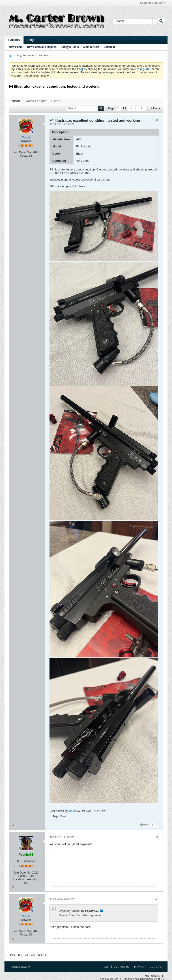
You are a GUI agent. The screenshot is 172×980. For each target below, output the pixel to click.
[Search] (135, 21)
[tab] (16, 101)
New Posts (16, 47)
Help (106, 967)
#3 (157, 899)
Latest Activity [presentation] (35, 101)
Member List (91, 47)
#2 (157, 838)
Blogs (31, 40)
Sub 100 (43, 55)
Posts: (24, 156)
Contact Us (122, 967)
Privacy (139, 967)
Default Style (21, 967)
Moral (26, 137)
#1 (157, 120)
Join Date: (19, 152)
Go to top (156, 967)
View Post (101, 911)
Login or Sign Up (153, 3)
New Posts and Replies (42, 47)
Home (12, 955)
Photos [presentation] (56, 101)
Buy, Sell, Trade (26, 55)
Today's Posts (70, 47)
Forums (14, 40)
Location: (19, 879)
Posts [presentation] (16, 101)
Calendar (109, 47)
